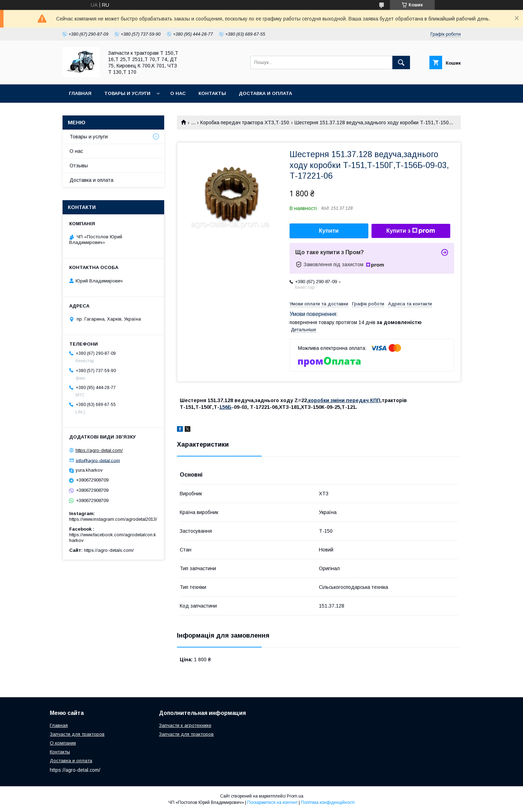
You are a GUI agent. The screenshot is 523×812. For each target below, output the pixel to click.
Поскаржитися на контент (272, 802)
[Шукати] (401, 62)
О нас (178, 93)
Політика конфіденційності (328, 802)
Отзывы (79, 166)
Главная (80, 93)
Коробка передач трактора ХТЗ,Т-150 (245, 123)
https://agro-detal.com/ (99, 450)
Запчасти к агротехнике (185, 725)
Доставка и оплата (265, 93)
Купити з (411, 231)
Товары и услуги (127, 93)
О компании (63, 743)
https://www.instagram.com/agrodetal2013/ (113, 519)
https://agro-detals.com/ (109, 550)
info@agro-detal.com (98, 460)
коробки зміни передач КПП (344, 400)
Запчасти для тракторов (77, 734)
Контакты (212, 93)
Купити (329, 231)
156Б (225, 407)
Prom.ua (295, 796)
